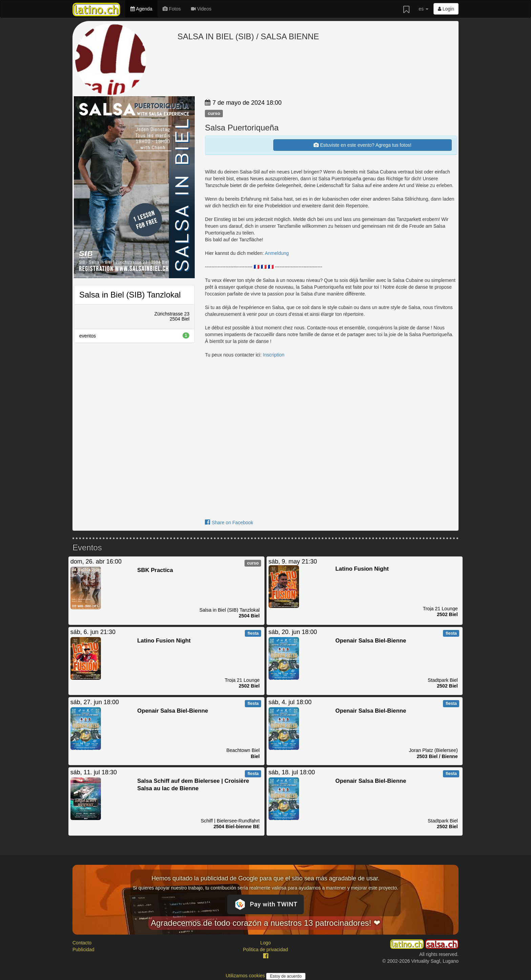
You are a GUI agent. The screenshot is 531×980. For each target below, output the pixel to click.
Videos (201, 9)
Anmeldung (277, 253)
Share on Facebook (229, 523)
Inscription (274, 355)
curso (214, 113)
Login (446, 9)
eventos (134, 335)
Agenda (141, 9)
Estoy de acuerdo (286, 976)
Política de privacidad (265, 950)
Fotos (172, 9)
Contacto (82, 943)
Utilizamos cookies (246, 976)
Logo (265, 943)
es (423, 9)
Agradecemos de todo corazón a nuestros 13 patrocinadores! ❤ (265, 923)
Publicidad (83, 950)
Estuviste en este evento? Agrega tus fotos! (362, 145)
